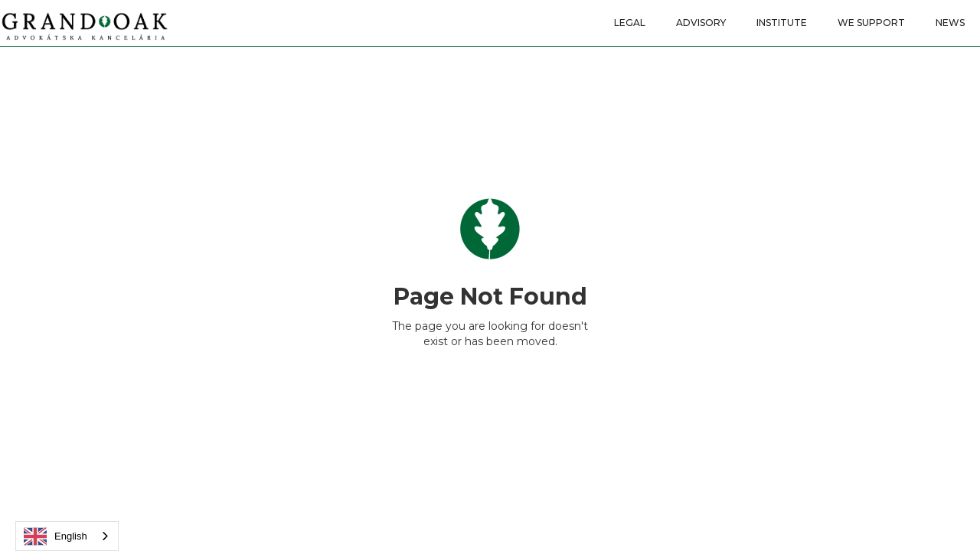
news (950, 23)
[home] (84, 21)
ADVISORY (701, 23)
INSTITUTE (782, 23)
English (56, 536)
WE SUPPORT (871, 23)
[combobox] (67, 536)
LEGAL (630, 23)
